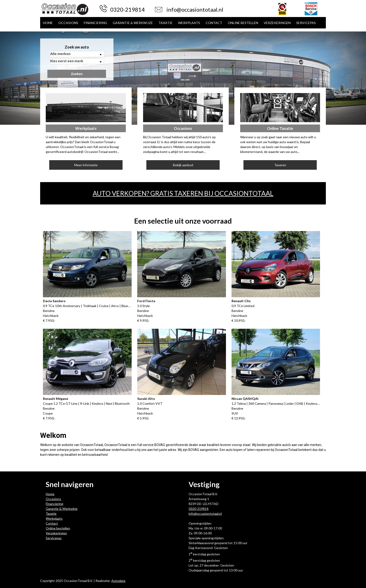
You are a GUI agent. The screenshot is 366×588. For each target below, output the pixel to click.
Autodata (118, 581)
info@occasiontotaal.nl (195, 9)
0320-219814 (127, 9)
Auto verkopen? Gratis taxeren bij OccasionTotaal (183, 193)
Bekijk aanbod (183, 165)
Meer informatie (86, 165)
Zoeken (77, 74)
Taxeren (280, 165)
